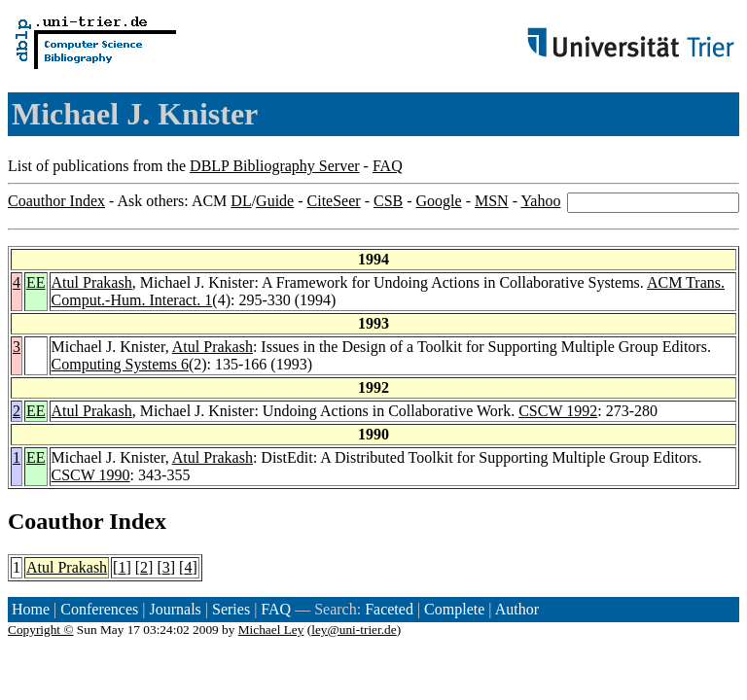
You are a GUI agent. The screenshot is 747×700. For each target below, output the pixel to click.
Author (517, 609)
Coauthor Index (56, 201)
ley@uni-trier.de (354, 630)
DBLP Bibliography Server (275, 166)
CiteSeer (334, 201)
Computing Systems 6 (120, 364)
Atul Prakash (92, 282)
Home (31, 609)
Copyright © (41, 630)
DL (241, 201)
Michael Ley (271, 630)
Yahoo (540, 201)
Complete (454, 609)
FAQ (388, 166)
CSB (388, 201)
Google (439, 201)
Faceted (389, 609)
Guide (275, 201)
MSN (492, 201)
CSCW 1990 (91, 475)
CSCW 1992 (558, 411)
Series (231, 609)
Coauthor (55, 521)
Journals (175, 609)
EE (36, 282)
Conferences (99, 609)
